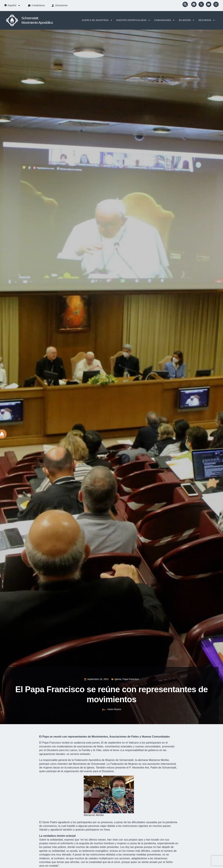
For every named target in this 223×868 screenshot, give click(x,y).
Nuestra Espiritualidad (133, 20)
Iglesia (118, 679)
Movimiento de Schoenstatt (89, 764)
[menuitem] (14, 6)
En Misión (187, 20)
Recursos (207, 20)
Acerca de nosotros (97, 20)
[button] (185, 4)
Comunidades (164, 20)
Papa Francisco (131, 679)
